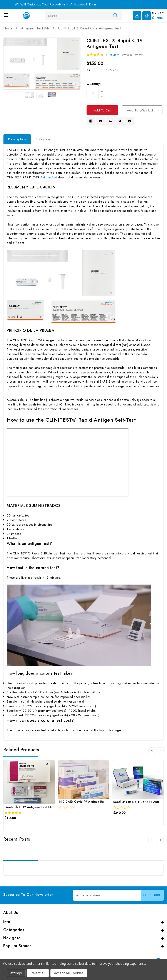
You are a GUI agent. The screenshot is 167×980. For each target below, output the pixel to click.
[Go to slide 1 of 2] (152, 841)
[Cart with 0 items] (153, 15)
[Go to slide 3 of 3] (152, 752)
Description (17, 140)
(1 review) (113, 55)
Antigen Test (49, 179)
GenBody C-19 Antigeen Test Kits (28, 808)
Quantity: (94, 84)
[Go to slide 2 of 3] (160, 752)
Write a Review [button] (132, 55)
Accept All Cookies (69, 973)
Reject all (38, 973)
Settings (15, 973)
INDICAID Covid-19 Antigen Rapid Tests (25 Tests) (95, 803)
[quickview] (15, 827)
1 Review (43, 140)
